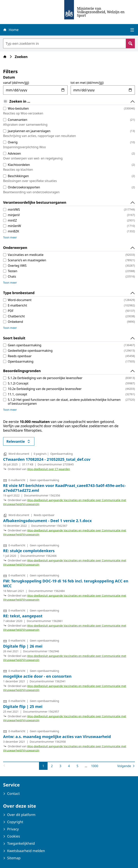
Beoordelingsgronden (69, 371)
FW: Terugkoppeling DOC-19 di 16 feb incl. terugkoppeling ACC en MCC (66, 583)
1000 (95, 766)
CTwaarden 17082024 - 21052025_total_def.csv (47, 459)
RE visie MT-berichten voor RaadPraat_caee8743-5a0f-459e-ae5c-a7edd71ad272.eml (64, 488)
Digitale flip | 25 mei (23, 706)
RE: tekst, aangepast (23, 616)
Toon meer (10, 237)
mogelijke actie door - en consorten (37, 676)
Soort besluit (69, 338)
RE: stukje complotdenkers (29, 551)
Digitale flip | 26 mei (23, 646)
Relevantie (20, 442)
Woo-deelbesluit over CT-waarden (49, 469)
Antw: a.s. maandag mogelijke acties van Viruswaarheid (57, 737)
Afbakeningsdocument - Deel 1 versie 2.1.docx (47, 521)
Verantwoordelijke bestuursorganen (69, 203)
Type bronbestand (69, 293)
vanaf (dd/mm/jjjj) (16, 83)
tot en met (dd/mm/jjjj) (87, 83)
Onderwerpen (69, 248)
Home (11, 30)
